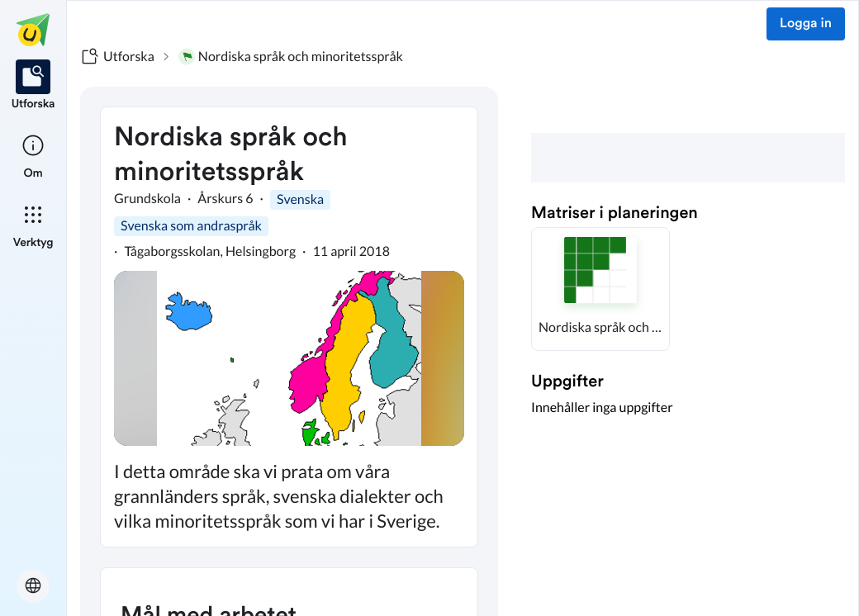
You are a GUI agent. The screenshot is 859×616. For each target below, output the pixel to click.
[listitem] (33, 86)
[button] (600, 289)
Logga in (806, 24)
